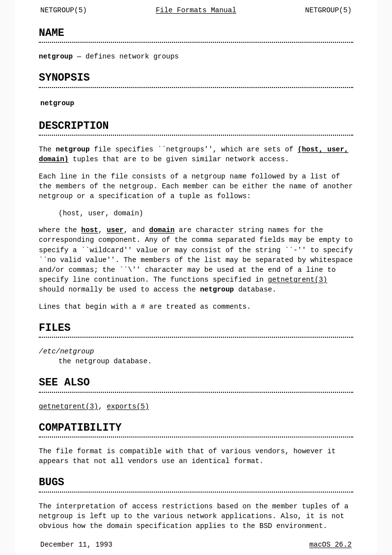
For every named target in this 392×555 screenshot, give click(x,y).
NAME (52, 33)
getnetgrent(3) (297, 279)
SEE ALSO (64, 382)
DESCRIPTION (74, 126)
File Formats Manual (196, 10)
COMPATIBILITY (80, 427)
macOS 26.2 (331, 544)
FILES (55, 328)
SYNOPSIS (64, 77)
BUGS (52, 482)
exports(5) (128, 406)
